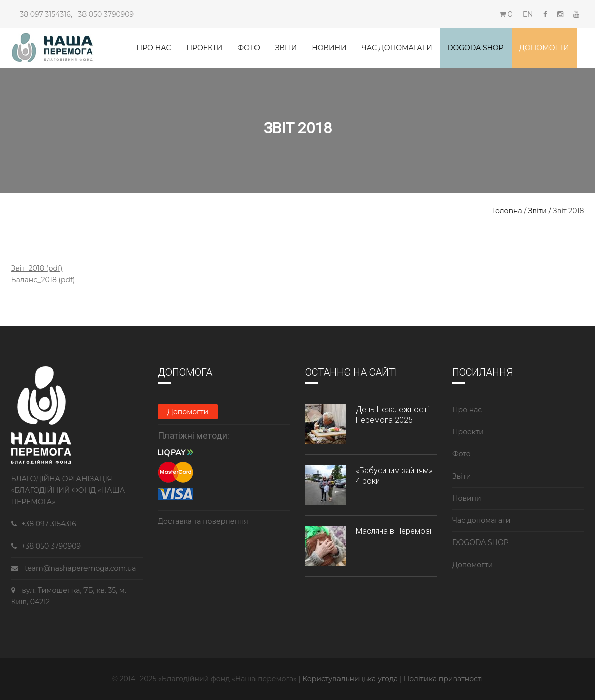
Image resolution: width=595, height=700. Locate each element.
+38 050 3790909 (104, 14)
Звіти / (540, 211)
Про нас (154, 48)
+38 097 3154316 (44, 14)
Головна (507, 211)
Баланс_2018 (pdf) (43, 280)
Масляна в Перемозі (393, 531)
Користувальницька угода (351, 679)
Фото (249, 48)
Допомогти (544, 48)
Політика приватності (444, 679)
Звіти (286, 48)
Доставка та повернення (203, 521)
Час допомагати (397, 48)
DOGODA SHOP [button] (476, 48)
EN (528, 14)
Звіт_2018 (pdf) (37, 268)
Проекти (204, 48)
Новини (329, 48)
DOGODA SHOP (481, 542)
